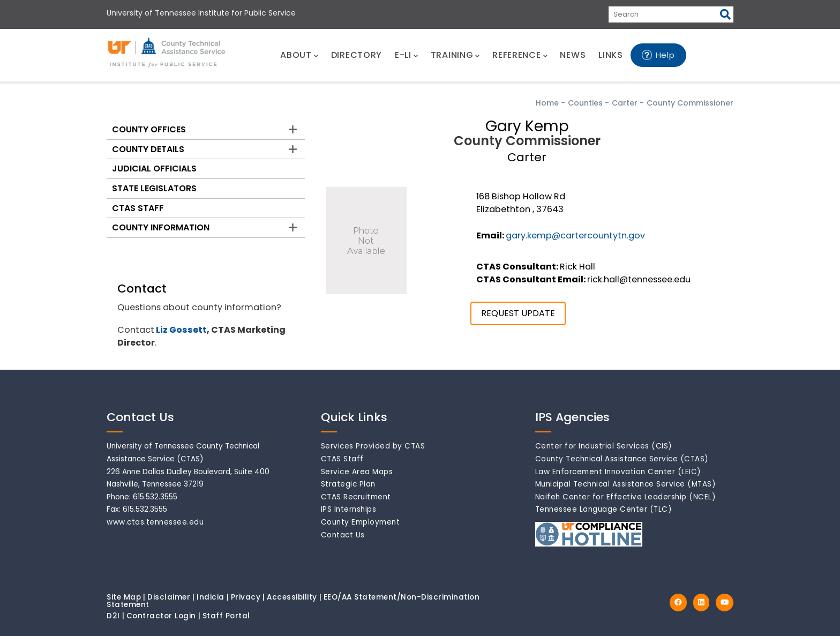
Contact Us (343, 535)
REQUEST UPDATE (518, 313)
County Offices (149, 129)
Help (665, 55)
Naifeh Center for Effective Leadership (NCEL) (626, 497)
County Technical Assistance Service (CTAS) (622, 459)
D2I (113, 616)
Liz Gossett (181, 330)
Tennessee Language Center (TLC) (604, 509)
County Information (161, 227)
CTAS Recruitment (356, 497)
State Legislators (154, 188)
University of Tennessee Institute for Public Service (201, 13)
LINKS (611, 55)
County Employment (361, 522)
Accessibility (292, 597)
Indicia (211, 597)
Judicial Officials (154, 169)
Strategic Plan (348, 484)
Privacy (246, 597)
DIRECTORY (357, 55)
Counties (585, 103)
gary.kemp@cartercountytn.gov (575, 235)
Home (547, 103)
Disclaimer (169, 597)
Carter (625, 103)
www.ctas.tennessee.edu (155, 522)
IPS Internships (349, 509)
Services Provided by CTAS (373, 446)
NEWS (573, 55)
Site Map (124, 597)
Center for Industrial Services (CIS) (604, 446)
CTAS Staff (138, 208)
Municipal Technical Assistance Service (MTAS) (626, 484)
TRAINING (455, 55)
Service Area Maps (357, 472)
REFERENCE (520, 55)
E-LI (406, 55)
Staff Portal (226, 616)
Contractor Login (161, 616)
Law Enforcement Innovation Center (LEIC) (618, 472)
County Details (148, 149)
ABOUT (299, 55)
